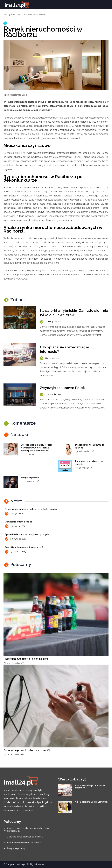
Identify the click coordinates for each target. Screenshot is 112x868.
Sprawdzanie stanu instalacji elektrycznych (27, 534)
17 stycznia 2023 (15, 552)
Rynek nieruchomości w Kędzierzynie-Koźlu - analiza (31, 509)
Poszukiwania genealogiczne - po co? (24, 547)
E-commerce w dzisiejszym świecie (24, 843)
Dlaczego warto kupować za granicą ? (25, 837)
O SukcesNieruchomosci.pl (18, 522)
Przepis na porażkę (30, 478)
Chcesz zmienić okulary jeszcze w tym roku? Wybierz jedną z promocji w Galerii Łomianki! (36, 448)
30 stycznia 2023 (16, 514)
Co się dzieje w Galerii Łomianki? (92, 802)
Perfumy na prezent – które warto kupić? (27, 750)
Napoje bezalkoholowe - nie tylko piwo (26, 659)
